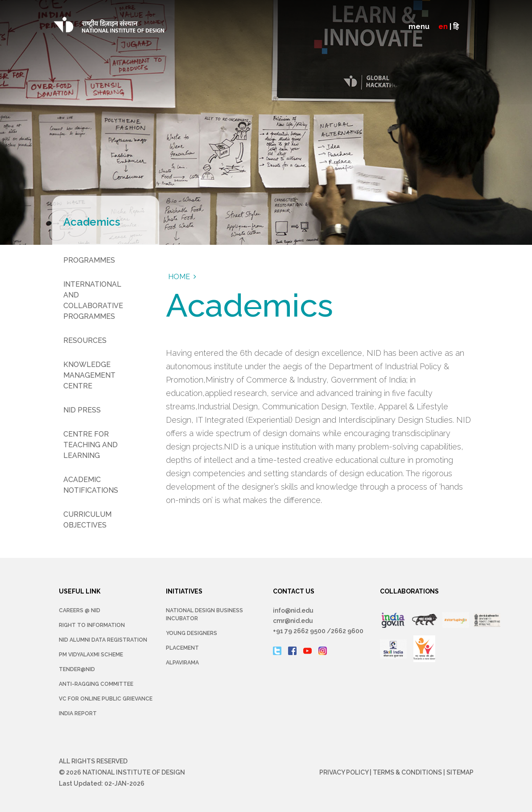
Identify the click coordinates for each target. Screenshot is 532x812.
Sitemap (460, 772)
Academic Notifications (91, 485)
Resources (85, 340)
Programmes (89, 260)
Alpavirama (182, 663)
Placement (182, 648)
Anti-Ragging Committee (96, 684)
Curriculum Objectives (87, 520)
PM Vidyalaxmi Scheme (91, 655)
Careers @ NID (80, 610)
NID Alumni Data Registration (103, 640)
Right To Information (92, 625)
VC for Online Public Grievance (106, 699)
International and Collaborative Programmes (93, 300)
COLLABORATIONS (409, 591)
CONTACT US (294, 591)
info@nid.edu (293, 610)
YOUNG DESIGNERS (192, 633)
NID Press (82, 410)
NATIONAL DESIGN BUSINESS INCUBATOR (204, 614)
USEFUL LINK (80, 591)
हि (456, 27)
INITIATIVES (184, 591)
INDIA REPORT (78, 713)
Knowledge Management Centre (89, 375)
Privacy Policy (344, 772)
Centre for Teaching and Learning (91, 445)
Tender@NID (77, 669)
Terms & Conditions (407, 772)
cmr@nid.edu (293, 621)
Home (179, 277)
